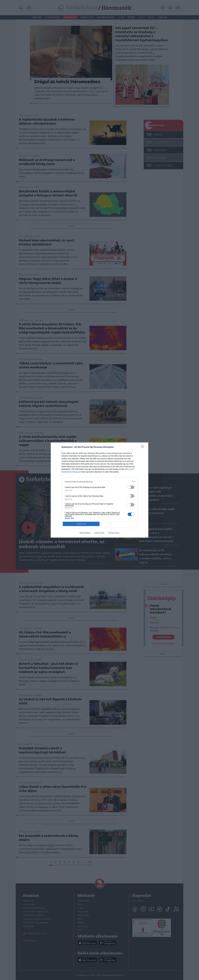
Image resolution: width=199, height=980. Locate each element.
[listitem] (99, 482)
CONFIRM (81, 524)
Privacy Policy (114, 533)
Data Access (99, 533)
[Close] (143, 447)
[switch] (131, 487)
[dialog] (99, 490)
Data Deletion (85, 533)
